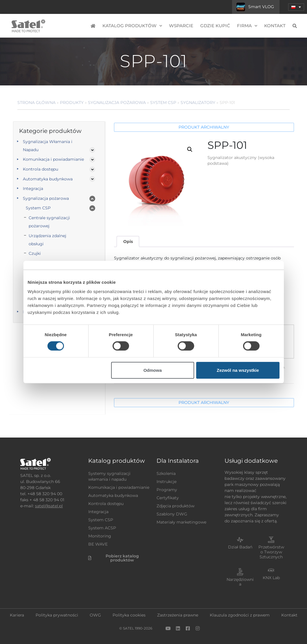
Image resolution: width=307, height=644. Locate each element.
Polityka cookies (129, 615)
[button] (190, 149)
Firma (247, 26)
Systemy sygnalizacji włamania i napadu (109, 476)
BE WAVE (98, 544)
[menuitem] (296, 7)
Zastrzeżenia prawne (178, 615)
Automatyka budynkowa (48, 179)
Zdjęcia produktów (175, 506)
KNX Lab (271, 578)
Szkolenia (166, 473)
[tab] (128, 242)
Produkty (72, 103)
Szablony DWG (172, 514)
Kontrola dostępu (41, 169)
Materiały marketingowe (181, 522)
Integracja (33, 189)
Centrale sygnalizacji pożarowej (49, 222)
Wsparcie (181, 26)
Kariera (17, 615)
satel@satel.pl (49, 506)
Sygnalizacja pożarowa (117, 103)
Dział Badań (240, 547)
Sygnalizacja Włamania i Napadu (48, 146)
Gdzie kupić (215, 26)
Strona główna (36, 103)
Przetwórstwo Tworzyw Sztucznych (271, 552)
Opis (128, 241)
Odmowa (153, 370)
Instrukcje (167, 482)
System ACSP (102, 528)
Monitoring (100, 536)
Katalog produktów (132, 26)
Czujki (35, 253)
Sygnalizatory (198, 103)
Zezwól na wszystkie (238, 370)
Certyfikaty (168, 498)
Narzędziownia (240, 582)
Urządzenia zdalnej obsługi (47, 240)
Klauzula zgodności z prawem (240, 615)
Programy (167, 490)
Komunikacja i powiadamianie (53, 159)
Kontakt (275, 26)
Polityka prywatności (57, 615)
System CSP (163, 103)
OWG (95, 615)
